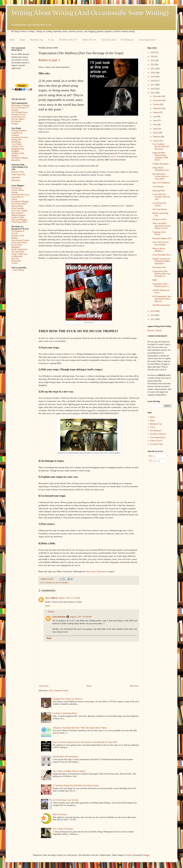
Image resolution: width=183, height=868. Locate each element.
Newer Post (44, 686)
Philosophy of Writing (20, 105)
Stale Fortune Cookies (20, 240)
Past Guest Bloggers (20, 220)
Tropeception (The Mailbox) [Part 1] (161, 285)
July (155, 117)
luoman (129, 855)
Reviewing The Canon (20, 195)
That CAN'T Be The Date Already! (161, 243)
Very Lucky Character (96, 571)
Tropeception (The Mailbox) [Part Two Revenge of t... (161, 274)
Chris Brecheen (59, 617)
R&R (155, 280)
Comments (155, 461)
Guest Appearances (147, 40)
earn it (113, 156)
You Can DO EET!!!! (20, 108)
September (157, 108)
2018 (153, 81)
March (156, 133)
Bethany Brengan (18, 215)
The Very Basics (18, 119)
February (157, 137)
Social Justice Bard (19, 243)
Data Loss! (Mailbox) (161, 183)
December (157, 96)
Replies (51, 612)
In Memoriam (17, 256)
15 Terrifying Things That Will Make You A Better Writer (76, 786)
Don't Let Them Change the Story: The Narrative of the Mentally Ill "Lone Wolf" (85, 742)
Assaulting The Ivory (20, 137)
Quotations (16, 180)
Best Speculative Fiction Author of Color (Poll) (160, 176)
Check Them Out (18, 175)
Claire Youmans (18, 208)
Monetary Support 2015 (162, 238)
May (155, 125)
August (156, 112)
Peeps (22, 40)
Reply (48, 606)
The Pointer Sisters (19, 204)
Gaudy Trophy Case (19, 254)
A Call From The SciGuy (159, 204)
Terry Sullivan (51, 598)
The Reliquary (127, 40)
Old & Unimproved (19, 249)
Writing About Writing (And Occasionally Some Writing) (90, 13)
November (157, 100)
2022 (153, 65)
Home (12, 40)
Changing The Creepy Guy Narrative (67, 699)
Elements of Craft (52, 583)
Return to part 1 (49, 60)
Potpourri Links (18, 172)
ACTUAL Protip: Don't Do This (66, 800)
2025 (153, 53)
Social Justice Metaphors (17, 246)
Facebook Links (108, 40)
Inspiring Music (159, 191)
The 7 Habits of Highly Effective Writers (69, 771)
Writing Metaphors (19, 131)
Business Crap (36, 40)
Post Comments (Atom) (59, 691)
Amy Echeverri (18, 213)
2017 (153, 85)
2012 (153, 319)
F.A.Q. (51, 40)
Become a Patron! (155, 331)
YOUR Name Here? (20, 222)
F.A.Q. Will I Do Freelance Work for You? (161, 197)
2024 (153, 57)
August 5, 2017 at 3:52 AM (69, 598)
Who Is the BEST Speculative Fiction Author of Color (161, 226)
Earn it (73, 354)
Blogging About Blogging (18, 150)
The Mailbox (64, 583)
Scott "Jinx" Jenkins (19, 211)
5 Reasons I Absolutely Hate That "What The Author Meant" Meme (80, 728)
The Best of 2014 (159, 219)
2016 (153, 89)
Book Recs (16, 160)
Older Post (134, 686)
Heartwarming (17, 206)
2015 (153, 93)
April (155, 129)
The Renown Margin (20, 158)
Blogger (146, 855)
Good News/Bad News (162, 255)
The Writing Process (20, 112)
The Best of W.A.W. (68, 40)
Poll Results (16, 121)
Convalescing (158, 187)
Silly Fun (15, 259)
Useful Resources (18, 117)
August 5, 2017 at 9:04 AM (81, 617)
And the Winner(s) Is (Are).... (161, 291)
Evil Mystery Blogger (20, 201)
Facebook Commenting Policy (65, 713)
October (156, 104)
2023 (153, 61)
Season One (16, 261)
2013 (153, 315)
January (156, 141)
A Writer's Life (17, 146)
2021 (153, 69)
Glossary (15, 110)
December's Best (159, 267)
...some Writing (18, 270)
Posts (152, 456)
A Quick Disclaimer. (161, 164)
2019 (153, 77)
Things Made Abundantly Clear (161, 169)
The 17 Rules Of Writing (63, 829)
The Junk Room (18, 252)
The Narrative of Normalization (65, 757)
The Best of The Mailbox (18, 154)
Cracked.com (89, 322)
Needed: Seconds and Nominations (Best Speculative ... (161, 261)
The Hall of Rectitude (161, 305)
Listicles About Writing (17, 191)
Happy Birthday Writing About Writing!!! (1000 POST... (160, 156)
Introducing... (17, 188)
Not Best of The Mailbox (18, 237)
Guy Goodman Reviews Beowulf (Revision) (161, 146)
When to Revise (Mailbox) (159, 250)
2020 (153, 73)
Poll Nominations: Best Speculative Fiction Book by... (162, 299)
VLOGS (15, 263)
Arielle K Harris (18, 217)
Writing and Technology (16, 141)
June (155, 121)
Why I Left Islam (60, 814)
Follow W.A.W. (89, 40)
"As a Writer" (17, 144)
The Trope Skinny (160, 209)
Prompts (15, 124)
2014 (153, 311)
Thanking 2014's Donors (159, 233)
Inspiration (16, 177)
